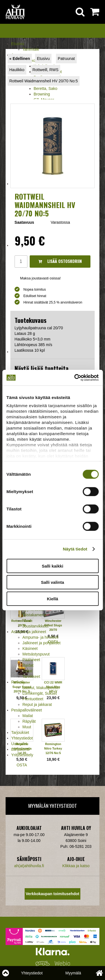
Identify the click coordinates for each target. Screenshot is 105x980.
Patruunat (66, 59)
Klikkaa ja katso (76, 866)
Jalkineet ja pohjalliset (41, 643)
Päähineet (31, 660)
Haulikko (17, 70)
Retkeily (18, 682)
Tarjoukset (20, 732)
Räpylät (29, 721)
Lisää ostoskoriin (60, 261)
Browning (42, 94)
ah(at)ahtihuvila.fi (29, 866)
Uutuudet (19, 744)
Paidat (28, 665)
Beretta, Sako (46, 88)
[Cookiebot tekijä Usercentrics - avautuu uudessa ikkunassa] (75, 378)
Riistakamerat (34, 615)
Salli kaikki (53, 566)
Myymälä (73, 973)
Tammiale (31, 49)
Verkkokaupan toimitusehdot (53, 894)
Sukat (27, 671)
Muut (27, 620)
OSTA (22, 765)
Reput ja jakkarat (37, 704)
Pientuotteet (33, 699)
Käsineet (30, 648)
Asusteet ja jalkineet (29, 632)
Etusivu (18, 44)
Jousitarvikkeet (35, 626)
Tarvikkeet (31, 676)
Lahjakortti (20, 749)
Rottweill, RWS (46, 70)
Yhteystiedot (22, 738)
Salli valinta (53, 582)
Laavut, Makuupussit (40, 688)
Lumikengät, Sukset (40, 693)
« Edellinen (20, 59)
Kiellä (52, 599)
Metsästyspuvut (36, 654)
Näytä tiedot (75, 549)
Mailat (28, 716)
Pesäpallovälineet (27, 710)
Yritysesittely (22, 755)
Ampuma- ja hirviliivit (40, 637)
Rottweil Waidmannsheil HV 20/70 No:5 (44, 81)
